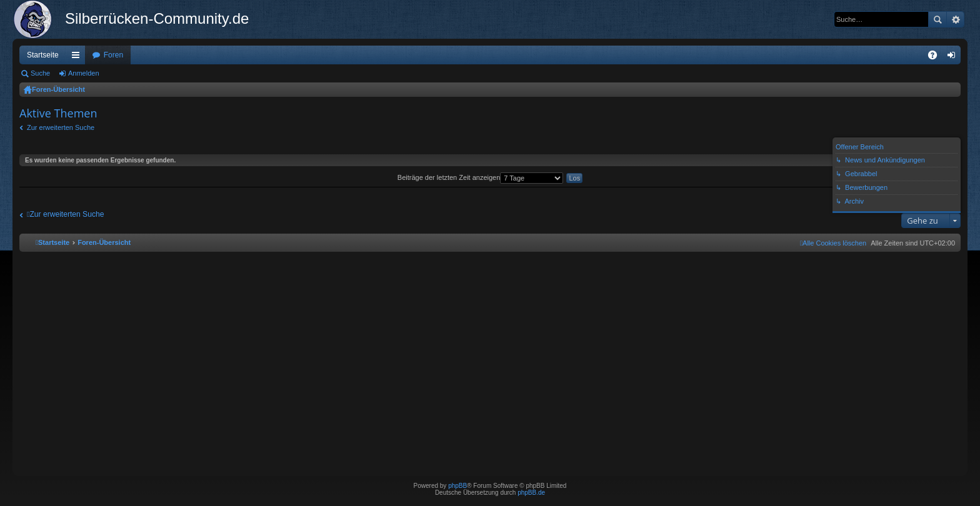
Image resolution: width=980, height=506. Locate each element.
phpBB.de (531, 493)
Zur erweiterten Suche (61, 127)
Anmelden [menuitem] (954, 57)
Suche (937, 19)
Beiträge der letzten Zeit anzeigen (481, 177)
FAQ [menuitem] (937, 57)
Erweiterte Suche (955, 19)
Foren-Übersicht (58, 89)
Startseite (43, 55)
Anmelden (84, 73)
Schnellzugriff (78, 57)
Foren (113, 55)
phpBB (457, 486)
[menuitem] (833, 243)
